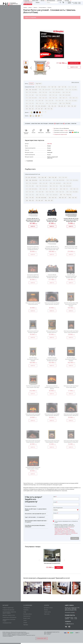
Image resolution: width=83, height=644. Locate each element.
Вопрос (55, 513)
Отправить (75, 538)
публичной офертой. (25, 633)
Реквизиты (26, 610)
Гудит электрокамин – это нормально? (35, 517)
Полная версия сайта (41, 638)
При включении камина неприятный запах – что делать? (36, 521)
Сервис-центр (47, 612)
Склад (25, 612)
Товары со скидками (30, 17)
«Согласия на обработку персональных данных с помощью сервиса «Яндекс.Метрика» (65, 531)
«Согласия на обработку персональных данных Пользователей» (64, 528)
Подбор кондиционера (8, 608)
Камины (35, 7)
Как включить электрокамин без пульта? (35, 514)
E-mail (55, 502)
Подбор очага (59, 124)
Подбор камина (69, 2)
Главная (25, 7)
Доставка (68, 124)
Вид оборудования (58, 508)
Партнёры (26, 625)
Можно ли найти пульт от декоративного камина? (36, 510)
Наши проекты (27, 616)
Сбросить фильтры (75, 82)
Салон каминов (29, 21)
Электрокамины (42, 7)
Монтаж (46, 610)
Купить (59, 567)
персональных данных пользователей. (19, 634)
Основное (28, 124)
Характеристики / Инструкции (39, 124)
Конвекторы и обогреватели (9, 617)
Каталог (38, 2)
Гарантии (74, 124)
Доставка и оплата (48, 608)
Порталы (49, 7)
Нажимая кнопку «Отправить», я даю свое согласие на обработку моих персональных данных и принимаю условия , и (66, 529)
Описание (51, 124)
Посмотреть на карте (70, 612)
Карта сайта (47, 614)
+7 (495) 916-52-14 (28, 2)
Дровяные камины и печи (9, 615)
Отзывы (25, 623)
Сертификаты (27, 608)
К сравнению (30, 161)
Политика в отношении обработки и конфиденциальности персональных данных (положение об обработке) (19, 636)
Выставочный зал (28, 4)
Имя (54, 497)
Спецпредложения (7, 623)
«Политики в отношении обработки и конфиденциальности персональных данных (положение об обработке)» (66, 533)
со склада (65, 130)
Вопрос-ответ (27, 618)
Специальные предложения (32, 25)
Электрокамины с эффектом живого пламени (9, 612)
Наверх (77, 633)
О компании (28, 605)
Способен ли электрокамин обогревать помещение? (35, 526)
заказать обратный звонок (28, 3)
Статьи (25, 620)
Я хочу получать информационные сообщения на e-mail (66, 522)
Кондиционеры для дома (8, 610)
